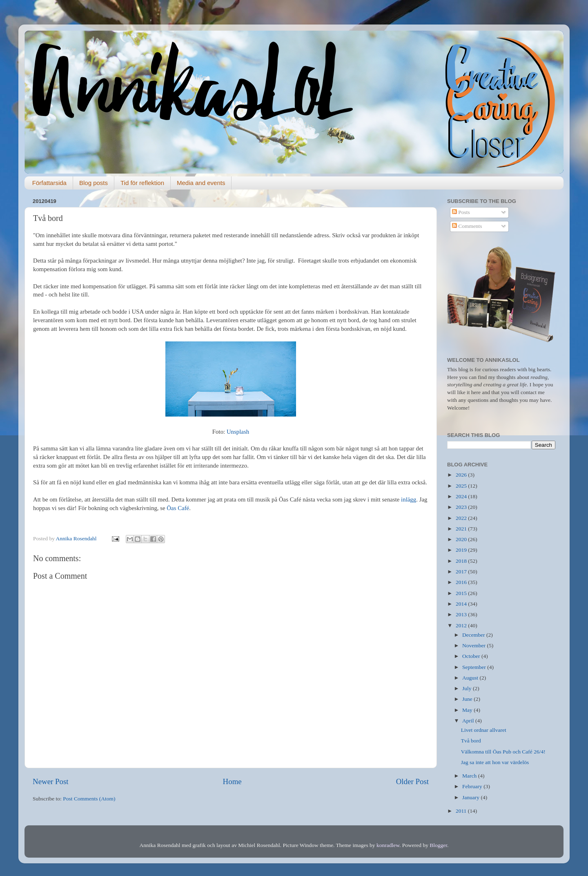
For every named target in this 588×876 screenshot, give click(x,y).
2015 (462, 593)
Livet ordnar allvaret (484, 730)
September (475, 667)
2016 (462, 582)
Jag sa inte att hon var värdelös (495, 762)
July (468, 688)
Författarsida (49, 183)
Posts (461, 212)
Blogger (438, 845)
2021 (462, 529)
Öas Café (178, 508)
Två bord (471, 741)
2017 (462, 572)
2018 (462, 561)
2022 (462, 518)
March (470, 776)
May (468, 710)
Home (232, 781)
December (474, 635)
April (469, 721)
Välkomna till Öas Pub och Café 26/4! (503, 752)
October (472, 656)
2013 (462, 614)
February (473, 786)
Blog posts (94, 183)
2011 (462, 811)
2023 (462, 507)
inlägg (409, 499)
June (468, 699)
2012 (462, 625)
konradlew (388, 845)
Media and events (201, 183)
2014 (462, 604)
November (474, 645)
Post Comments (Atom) (89, 799)
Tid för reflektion (142, 183)
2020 (462, 539)
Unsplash (238, 432)
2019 (462, 550)
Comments (467, 226)
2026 (462, 475)
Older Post (412, 781)
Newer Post (51, 781)
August (471, 678)
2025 (462, 486)
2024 (462, 496)
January (471, 797)
